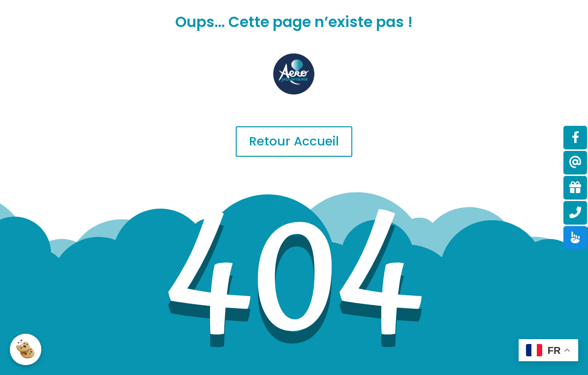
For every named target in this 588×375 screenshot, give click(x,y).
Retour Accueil (294, 141)
